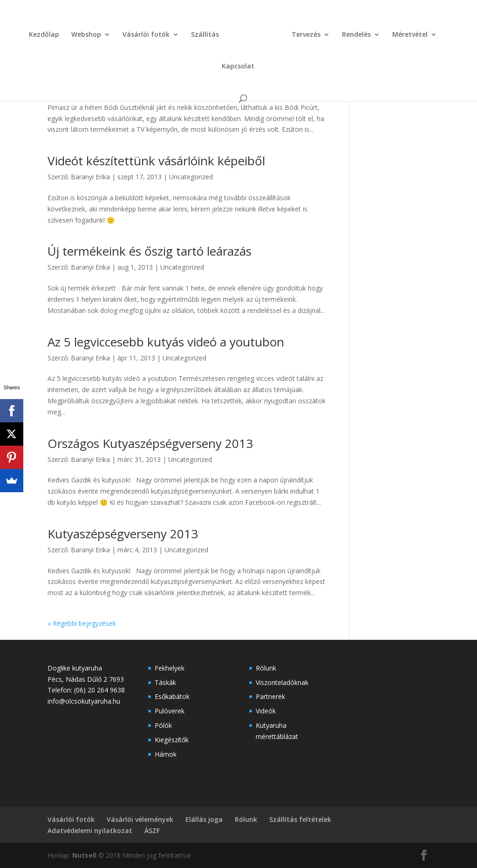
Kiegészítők (172, 740)
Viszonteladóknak (282, 682)
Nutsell (84, 855)
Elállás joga (204, 819)
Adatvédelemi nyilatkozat (90, 831)
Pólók (163, 725)
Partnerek (270, 696)
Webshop (72, 32)
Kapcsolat (445, 32)
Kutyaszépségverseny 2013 (123, 534)
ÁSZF (152, 831)
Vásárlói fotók (132, 32)
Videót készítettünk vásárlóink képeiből (156, 161)
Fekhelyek (170, 668)
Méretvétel (389, 32)
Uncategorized (191, 86)
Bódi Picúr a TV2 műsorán (119, 70)
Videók (266, 711)
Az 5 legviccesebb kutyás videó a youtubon (166, 342)
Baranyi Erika (90, 86)
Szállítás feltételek (300, 819)
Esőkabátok (172, 696)
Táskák (165, 682)
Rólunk (266, 668)
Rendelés (336, 32)
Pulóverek (170, 711)
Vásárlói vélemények (140, 819)
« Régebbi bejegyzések (82, 623)
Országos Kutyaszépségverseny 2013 (150, 443)
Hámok (166, 754)
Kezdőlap (30, 32)
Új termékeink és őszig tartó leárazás (150, 251)
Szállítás (191, 32)
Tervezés (286, 32)
